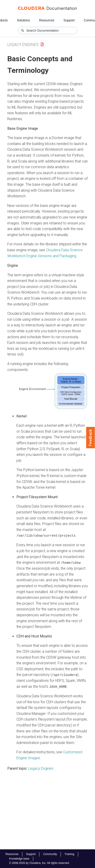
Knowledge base (19, 859)
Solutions (23, 20)
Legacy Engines (23, 44)
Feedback (91, 438)
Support (69, 20)
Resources (47, 20)
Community (50, 854)
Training (69, 854)
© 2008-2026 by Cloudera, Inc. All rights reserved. (39, 863)
